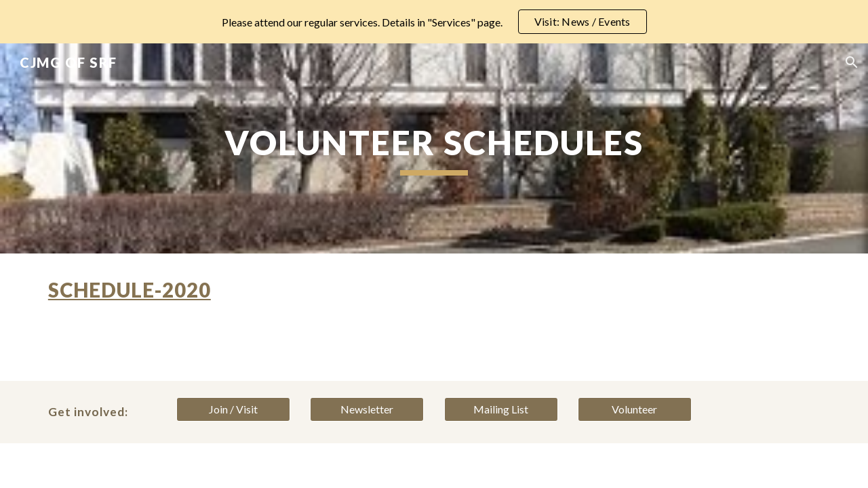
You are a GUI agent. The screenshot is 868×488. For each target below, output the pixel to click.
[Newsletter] (367, 409)
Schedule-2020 (130, 290)
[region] (434, 22)
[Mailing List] (501, 409)
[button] (852, 62)
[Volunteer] (635, 409)
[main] (434, 148)
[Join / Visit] (233, 409)
